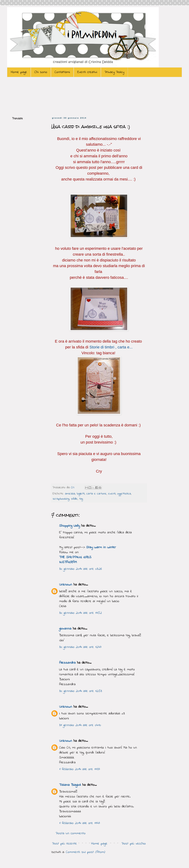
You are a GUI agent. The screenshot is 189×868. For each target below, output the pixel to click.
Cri (73, 488)
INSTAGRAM (68, 562)
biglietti (81, 494)
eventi (112, 494)
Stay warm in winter (101, 547)
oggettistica (124, 494)
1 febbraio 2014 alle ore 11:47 (80, 823)
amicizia (70, 494)
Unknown (66, 585)
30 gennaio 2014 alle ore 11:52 (80, 613)
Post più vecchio (134, 844)
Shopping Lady (70, 526)
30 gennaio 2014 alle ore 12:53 (81, 691)
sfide (74, 499)
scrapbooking (61, 499)
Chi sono (41, 72)
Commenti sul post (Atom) (85, 852)
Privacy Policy (114, 72)
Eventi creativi (87, 72)
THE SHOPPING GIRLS (75, 557)
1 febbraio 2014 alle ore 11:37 (80, 769)
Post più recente (64, 844)
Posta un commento (71, 833)
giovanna (65, 629)
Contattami (62, 72)
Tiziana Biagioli (70, 785)
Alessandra (67, 663)
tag (81, 499)
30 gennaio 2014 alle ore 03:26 (81, 569)
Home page (19, 72)
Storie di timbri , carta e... (111, 347)
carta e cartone (96, 494)
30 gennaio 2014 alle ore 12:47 (80, 647)
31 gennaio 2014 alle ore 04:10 (80, 725)
